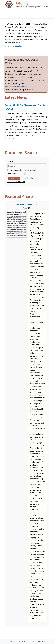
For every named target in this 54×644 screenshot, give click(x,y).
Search (14, 178)
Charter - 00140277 (27, 205)
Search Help (28, 178)
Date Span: (12, 173)
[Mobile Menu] (47, 14)
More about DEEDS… (13, 46)
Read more (9, 139)
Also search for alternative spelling (25, 170)
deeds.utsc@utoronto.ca (17, 87)
